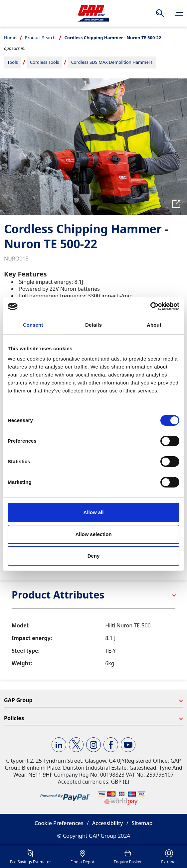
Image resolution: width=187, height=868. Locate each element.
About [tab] (154, 325)
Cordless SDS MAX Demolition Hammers (112, 62)
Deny (94, 556)
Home (10, 38)
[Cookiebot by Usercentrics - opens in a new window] (150, 306)
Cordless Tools (44, 62)
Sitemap (142, 823)
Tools (13, 62)
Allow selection (93, 534)
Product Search (40, 38)
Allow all (94, 512)
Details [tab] (93, 325)
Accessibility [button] (108, 823)
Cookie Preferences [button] (59, 823)
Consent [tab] (33, 325)
